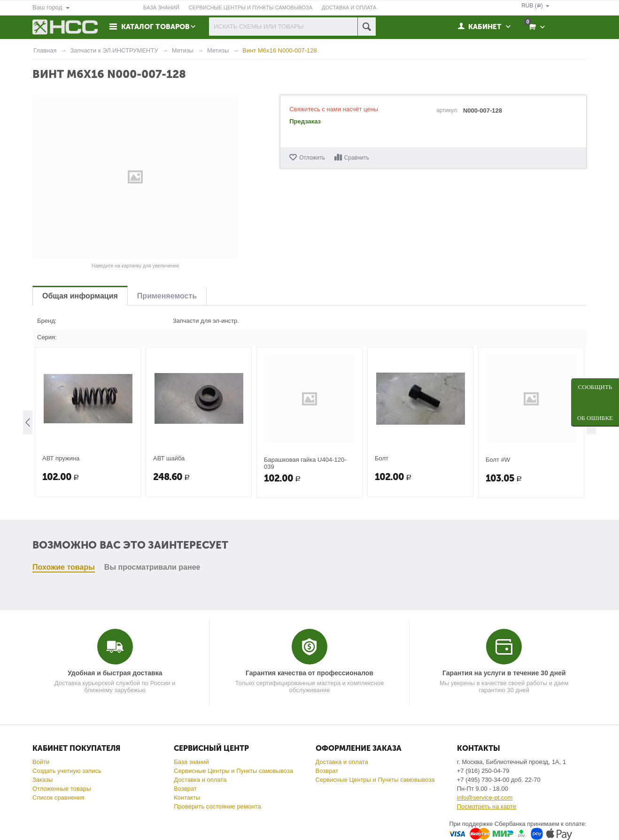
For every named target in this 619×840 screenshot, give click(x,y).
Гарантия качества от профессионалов (309, 673)
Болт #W (498, 545)
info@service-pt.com (485, 798)
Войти (41, 762)
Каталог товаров (155, 27)
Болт (382, 544)
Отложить (312, 158)
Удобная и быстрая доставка (115, 673)
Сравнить (357, 158)
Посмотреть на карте (487, 806)
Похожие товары (64, 414)
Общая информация (80, 296)
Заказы (43, 780)
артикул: (447, 110)
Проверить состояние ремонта (217, 806)
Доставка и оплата (200, 780)
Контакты (187, 798)
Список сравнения (58, 798)
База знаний (191, 762)
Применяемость (167, 296)
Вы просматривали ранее (152, 414)
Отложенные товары (62, 789)
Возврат (185, 789)
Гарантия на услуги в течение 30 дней (504, 673)
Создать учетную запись (67, 771)
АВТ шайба (169, 544)
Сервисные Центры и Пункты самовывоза (233, 771)
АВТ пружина (61, 544)
